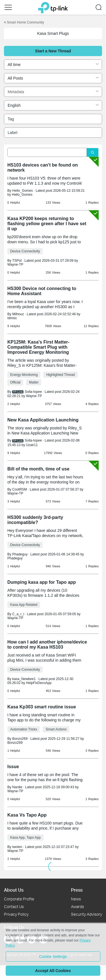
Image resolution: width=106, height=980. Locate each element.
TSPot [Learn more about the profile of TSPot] (17, 261)
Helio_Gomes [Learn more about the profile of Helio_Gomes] (22, 191)
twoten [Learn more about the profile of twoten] (17, 847)
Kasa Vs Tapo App (27, 815)
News (76, 899)
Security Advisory (86, 914)
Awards (77, 907)
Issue (13, 767)
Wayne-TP (15, 265)
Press (77, 890)
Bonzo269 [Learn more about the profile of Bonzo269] (20, 739)
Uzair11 (32, 445)
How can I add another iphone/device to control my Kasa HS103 (47, 645)
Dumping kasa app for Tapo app (42, 582)
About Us (14, 890)
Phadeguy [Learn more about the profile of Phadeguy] (20, 554)
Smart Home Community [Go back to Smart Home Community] (25, 22)
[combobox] (53, 65)
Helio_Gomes (22, 195)
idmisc (12, 318)
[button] (8, 7)
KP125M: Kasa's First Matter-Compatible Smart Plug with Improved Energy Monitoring (38, 347)
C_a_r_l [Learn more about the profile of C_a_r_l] (18, 614)
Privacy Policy (16, 914)
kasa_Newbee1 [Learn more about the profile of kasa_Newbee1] (24, 679)
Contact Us (14, 907)
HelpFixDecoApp (39, 683)
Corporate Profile (19, 899)
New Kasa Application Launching (43, 420)
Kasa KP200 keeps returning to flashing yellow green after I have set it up (47, 224)
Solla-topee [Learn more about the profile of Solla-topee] (33, 392)
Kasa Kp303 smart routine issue (42, 707)
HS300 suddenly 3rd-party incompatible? (35, 520)
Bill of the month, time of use (38, 469)
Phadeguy (15, 558)
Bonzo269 (15, 743)
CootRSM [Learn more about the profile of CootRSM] (20, 489)
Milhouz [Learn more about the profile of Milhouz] (18, 314)
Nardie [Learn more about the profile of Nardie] (17, 787)
